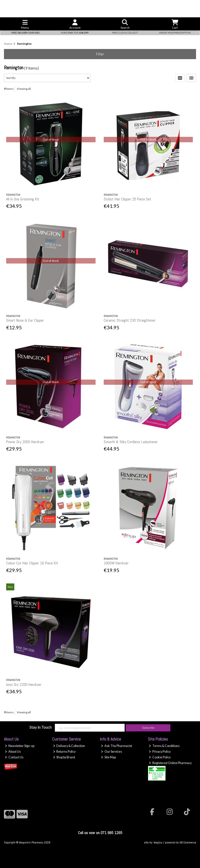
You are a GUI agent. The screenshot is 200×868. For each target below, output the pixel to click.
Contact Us (14, 757)
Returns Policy (64, 752)
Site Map (108, 757)
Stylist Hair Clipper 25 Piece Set (127, 199)
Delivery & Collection (69, 746)
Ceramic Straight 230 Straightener (130, 320)
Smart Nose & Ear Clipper (25, 320)
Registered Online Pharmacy (170, 763)
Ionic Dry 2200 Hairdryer (24, 685)
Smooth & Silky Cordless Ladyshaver (131, 442)
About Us (13, 752)
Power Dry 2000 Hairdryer (25, 442)
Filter (100, 54)
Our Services (111, 752)
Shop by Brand (64, 757)
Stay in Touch (40, 727)
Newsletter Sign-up (20, 746)
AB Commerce (188, 843)
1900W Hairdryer (116, 563)
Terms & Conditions (164, 746)
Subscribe (148, 728)
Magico (158, 843)
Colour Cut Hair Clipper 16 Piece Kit (32, 563)
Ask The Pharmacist (117, 746)
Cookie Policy (160, 757)
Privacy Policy (160, 752)
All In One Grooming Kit (23, 199)
